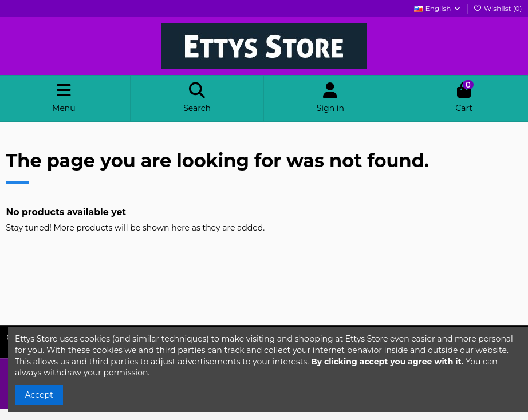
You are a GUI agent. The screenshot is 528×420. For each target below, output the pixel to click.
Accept (39, 395)
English (438, 8)
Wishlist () (498, 8)
